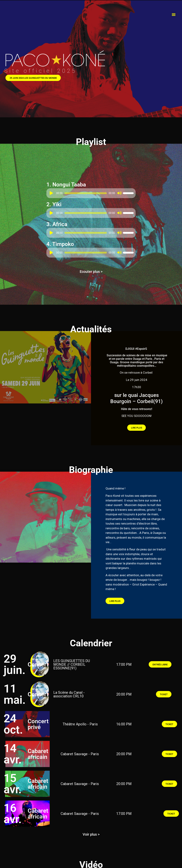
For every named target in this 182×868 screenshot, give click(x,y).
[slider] (86, 194)
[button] (174, 14)
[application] (91, 194)
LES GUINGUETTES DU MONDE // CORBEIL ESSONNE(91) (72, 667)
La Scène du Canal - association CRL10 (69, 697)
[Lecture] (51, 194)
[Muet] (119, 194)
